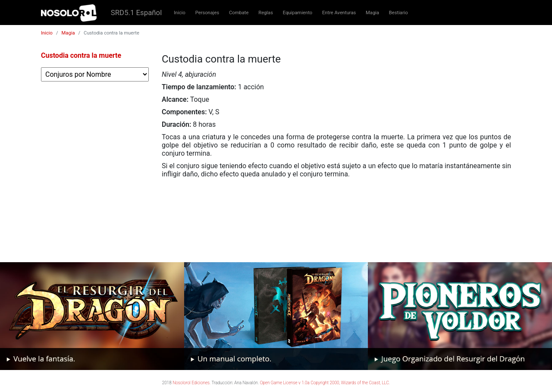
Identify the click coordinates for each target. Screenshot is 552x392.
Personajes (207, 13)
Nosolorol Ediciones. (191, 383)
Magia (372, 13)
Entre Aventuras (339, 13)
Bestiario (398, 13)
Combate (239, 13)
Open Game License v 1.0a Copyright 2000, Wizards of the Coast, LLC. (325, 383)
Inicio (180, 13)
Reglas (266, 13)
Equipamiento (298, 13)
